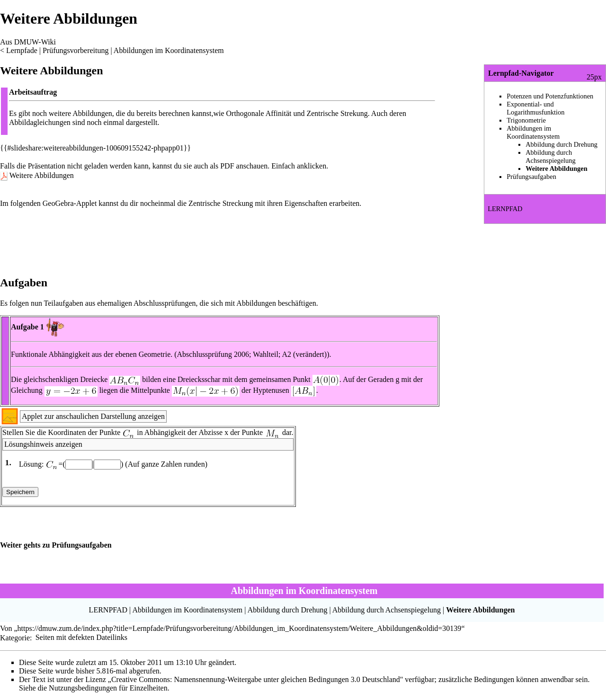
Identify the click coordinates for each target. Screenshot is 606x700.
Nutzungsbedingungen (83, 688)
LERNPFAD (505, 209)
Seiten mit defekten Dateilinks (81, 637)
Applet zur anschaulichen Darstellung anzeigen (93, 416)
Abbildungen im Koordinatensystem (169, 50)
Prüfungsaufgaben (531, 177)
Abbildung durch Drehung (561, 144)
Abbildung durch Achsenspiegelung (551, 156)
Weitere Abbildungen (42, 175)
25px (594, 77)
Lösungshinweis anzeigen (43, 444)
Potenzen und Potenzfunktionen (550, 96)
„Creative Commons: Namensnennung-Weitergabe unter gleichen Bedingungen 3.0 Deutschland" (255, 679)
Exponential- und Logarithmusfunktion (535, 108)
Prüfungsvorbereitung (76, 50)
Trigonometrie (526, 120)
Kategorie (15, 637)
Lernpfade (22, 50)
